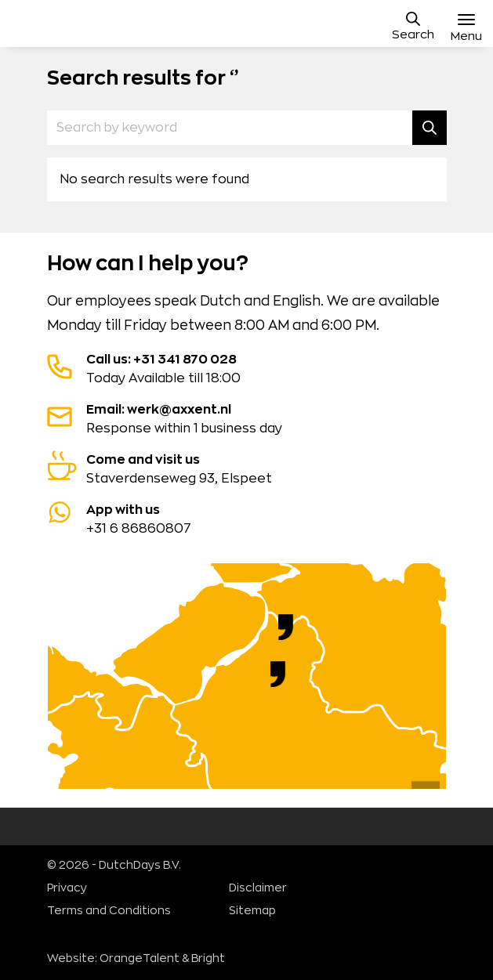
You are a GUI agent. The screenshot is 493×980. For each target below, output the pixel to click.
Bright (208, 959)
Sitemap (252, 911)
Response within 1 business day (247, 418)
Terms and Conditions (109, 911)
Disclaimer (258, 888)
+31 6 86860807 (247, 518)
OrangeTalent (140, 959)
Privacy (67, 888)
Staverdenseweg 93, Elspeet (247, 468)
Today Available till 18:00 (247, 367)
